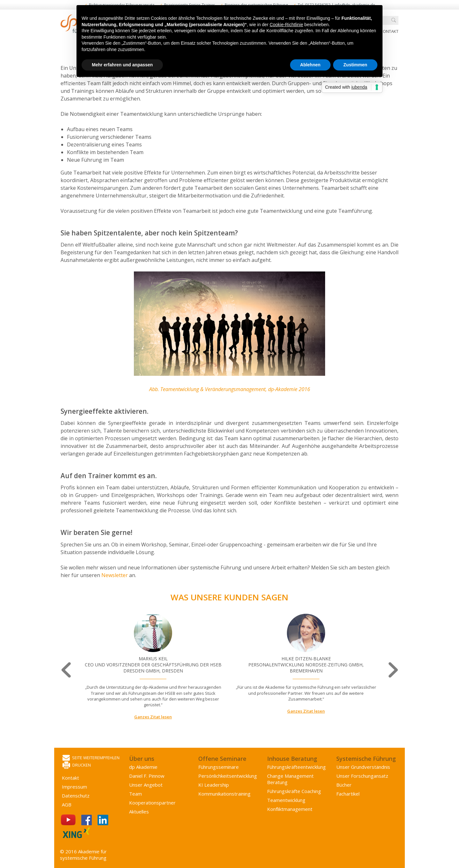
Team (135, 794)
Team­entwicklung (286, 800)
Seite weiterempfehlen (91, 758)
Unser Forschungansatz (362, 776)
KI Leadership (214, 785)
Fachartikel (348, 794)
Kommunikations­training (224, 794)
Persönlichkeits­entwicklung (228, 776)
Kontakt (389, 31)
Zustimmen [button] (355, 65)
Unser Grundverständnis (363, 767)
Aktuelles (139, 812)
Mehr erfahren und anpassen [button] (122, 65)
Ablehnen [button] (310, 65)
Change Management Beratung (290, 779)
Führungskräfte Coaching (294, 791)
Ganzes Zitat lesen (153, 717)
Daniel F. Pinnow (147, 776)
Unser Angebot (146, 785)
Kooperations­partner (152, 803)
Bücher (344, 785)
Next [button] (392, 670)
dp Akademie (143, 767)
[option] (153, 667)
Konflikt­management (290, 809)
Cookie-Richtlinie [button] (286, 25)
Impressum (74, 787)
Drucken (77, 765)
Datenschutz (76, 796)
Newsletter (115, 575)
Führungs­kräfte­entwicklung (296, 767)
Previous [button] (67, 670)
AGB (67, 805)
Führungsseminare (219, 767)
